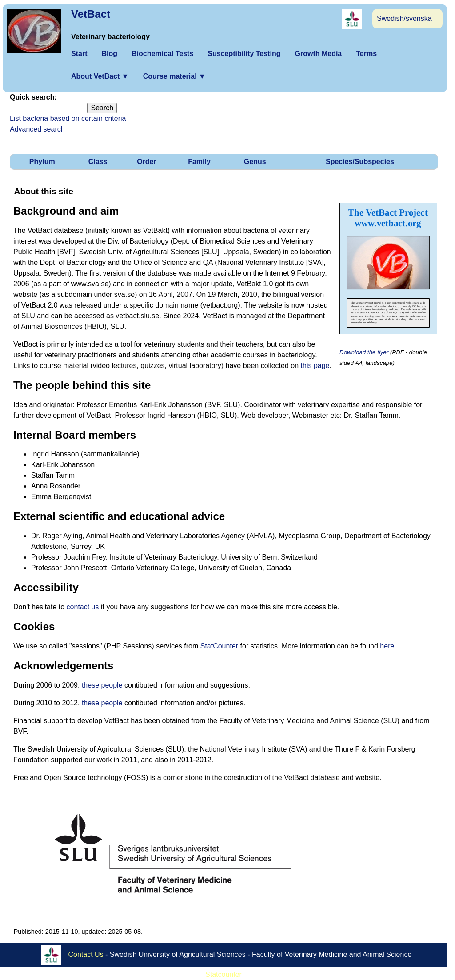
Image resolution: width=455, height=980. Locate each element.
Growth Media (318, 54)
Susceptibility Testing (244, 54)
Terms (366, 54)
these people (102, 685)
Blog (109, 54)
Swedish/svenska (404, 18)
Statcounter (224, 974)
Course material (174, 76)
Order (147, 162)
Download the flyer (364, 352)
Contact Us (86, 954)
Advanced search (37, 129)
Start (79, 54)
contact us (83, 607)
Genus (255, 162)
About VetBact (100, 76)
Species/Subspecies (360, 162)
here (387, 646)
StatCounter (219, 646)
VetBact (91, 14)
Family (199, 162)
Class (98, 162)
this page (315, 366)
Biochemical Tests (162, 54)
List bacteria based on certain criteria (68, 118)
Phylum (42, 162)
